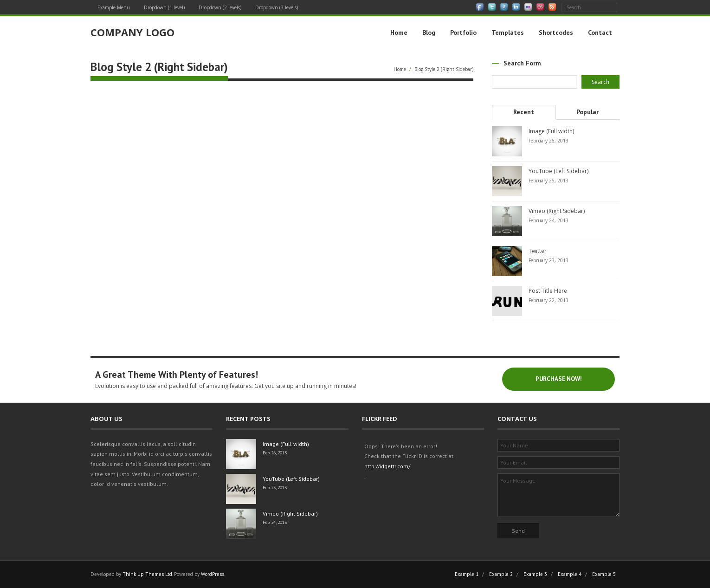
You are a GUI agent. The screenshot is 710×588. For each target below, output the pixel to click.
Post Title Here (548, 291)
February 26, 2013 (549, 141)
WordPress (213, 574)
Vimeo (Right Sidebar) (557, 211)
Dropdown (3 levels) (277, 7)
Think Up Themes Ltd (147, 574)
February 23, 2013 (549, 260)
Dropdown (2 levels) (220, 7)
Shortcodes (556, 32)
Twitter (538, 251)
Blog (429, 32)
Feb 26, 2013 (275, 453)
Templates (508, 32)
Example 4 (570, 574)
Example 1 (467, 574)
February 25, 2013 (549, 181)
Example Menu (114, 7)
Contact (600, 32)
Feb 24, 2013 (275, 522)
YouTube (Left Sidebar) (558, 171)
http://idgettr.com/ (387, 466)
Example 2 (501, 574)
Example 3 (535, 574)
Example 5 (604, 574)
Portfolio (463, 32)
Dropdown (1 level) (164, 7)
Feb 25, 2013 (275, 488)
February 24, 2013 (549, 220)
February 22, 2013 (549, 300)
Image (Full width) (551, 131)
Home (399, 32)
